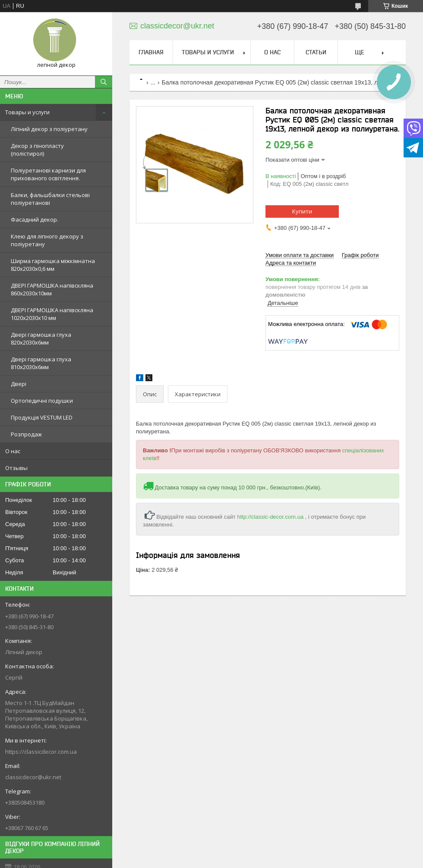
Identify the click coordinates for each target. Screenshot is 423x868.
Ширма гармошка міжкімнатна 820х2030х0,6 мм (53, 265)
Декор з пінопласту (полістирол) (37, 150)
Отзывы (16, 468)
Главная (151, 52)
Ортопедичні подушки (42, 401)
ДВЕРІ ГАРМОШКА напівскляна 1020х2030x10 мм (52, 314)
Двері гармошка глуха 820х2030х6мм (41, 338)
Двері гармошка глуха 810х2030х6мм (41, 363)
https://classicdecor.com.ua (41, 752)
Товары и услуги (27, 112)
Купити (302, 211)
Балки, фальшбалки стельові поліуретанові (50, 199)
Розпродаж (26, 434)
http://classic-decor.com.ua (270, 517)
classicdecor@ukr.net (33, 777)
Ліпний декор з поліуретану (49, 129)
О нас (13, 451)
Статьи (316, 52)
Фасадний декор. (35, 219)
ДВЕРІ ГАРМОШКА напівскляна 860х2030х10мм (52, 289)
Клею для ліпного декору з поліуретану (47, 240)
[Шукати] (104, 82)
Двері (19, 384)
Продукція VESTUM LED (42, 417)
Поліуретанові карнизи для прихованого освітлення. (48, 174)
